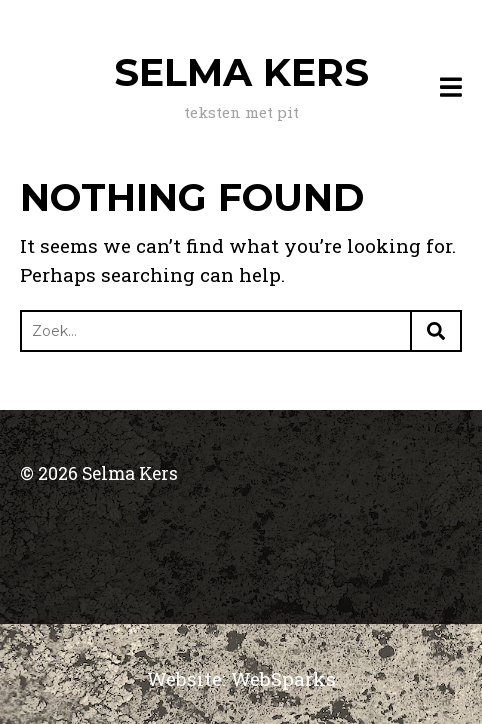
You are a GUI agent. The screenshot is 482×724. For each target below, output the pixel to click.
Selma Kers (241, 72)
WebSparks (283, 678)
